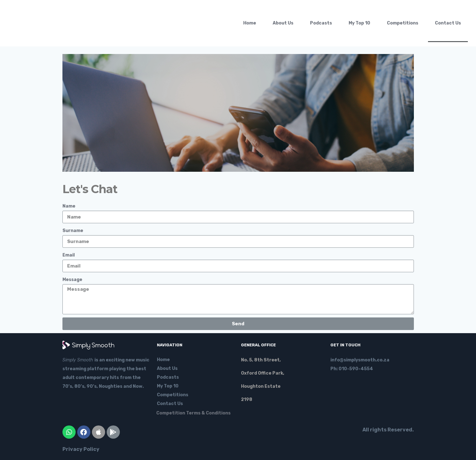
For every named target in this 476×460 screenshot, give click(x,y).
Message (72, 280)
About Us (283, 23)
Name (69, 206)
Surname (73, 231)
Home (250, 23)
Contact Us (448, 23)
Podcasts (321, 23)
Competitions (403, 23)
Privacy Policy (81, 449)
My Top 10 (359, 23)
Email (69, 255)
